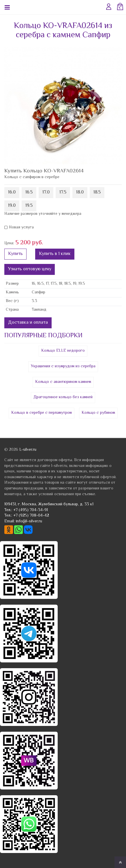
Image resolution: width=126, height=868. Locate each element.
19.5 (29, 206)
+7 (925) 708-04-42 (31, 516)
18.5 (97, 192)
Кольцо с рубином (98, 413)
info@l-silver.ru (29, 521)
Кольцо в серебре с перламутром (42, 413)
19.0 (12, 206)
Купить (15, 254)
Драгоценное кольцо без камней (63, 397)
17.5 (63, 192)
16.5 (29, 192)
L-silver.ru (28, 450)
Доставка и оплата (28, 323)
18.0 (80, 192)
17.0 (46, 192)
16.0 (12, 192)
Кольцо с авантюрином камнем (63, 382)
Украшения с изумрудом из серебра (63, 366)
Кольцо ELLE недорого (63, 351)
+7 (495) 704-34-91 (31, 510)
